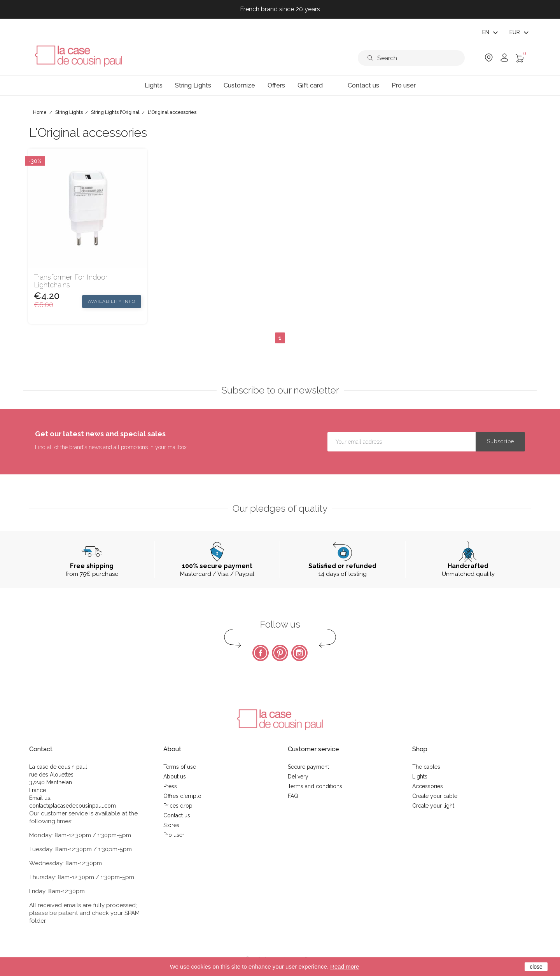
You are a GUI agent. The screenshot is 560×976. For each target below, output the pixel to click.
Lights (420, 777)
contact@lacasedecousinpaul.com (73, 806)
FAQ (293, 796)
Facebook (261, 653)
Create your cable (435, 796)
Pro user (174, 835)
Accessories (428, 786)
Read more (345, 966)
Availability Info (112, 301)
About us (175, 777)
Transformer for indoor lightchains (71, 281)
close (536, 967)
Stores (171, 825)
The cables (426, 767)
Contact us (177, 815)
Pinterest (280, 653)
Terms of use (180, 767)
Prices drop (178, 806)
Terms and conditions (315, 786)
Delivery (298, 777)
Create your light (433, 806)
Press (170, 786)
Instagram (299, 653)
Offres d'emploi (183, 796)
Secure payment (308, 767)
